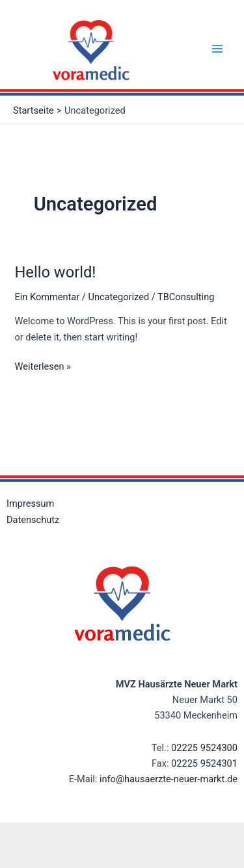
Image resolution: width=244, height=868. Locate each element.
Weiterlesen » (42, 365)
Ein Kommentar (47, 297)
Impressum (30, 504)
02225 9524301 (204, 763)
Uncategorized (118, 297)
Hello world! (55, 272)
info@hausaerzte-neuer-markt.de (169, 779)
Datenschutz (33, 520)
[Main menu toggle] (217, 49)
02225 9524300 (204, 748)
